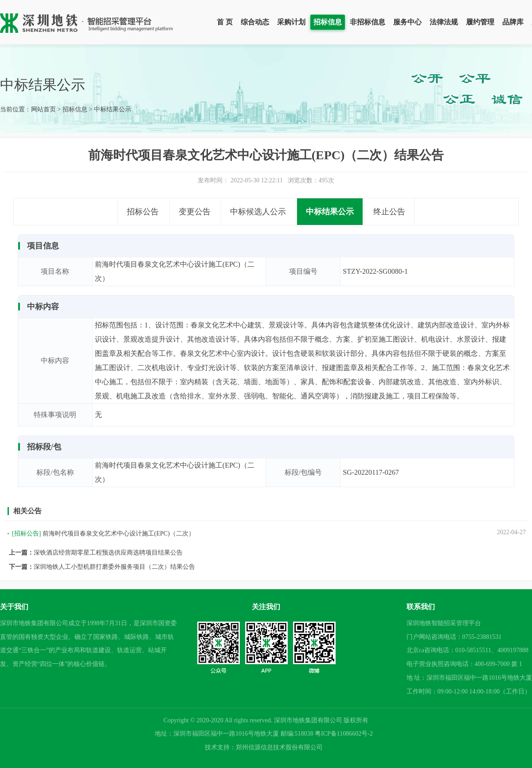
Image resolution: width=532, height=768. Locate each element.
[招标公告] (26, 534)
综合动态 (255, 22)
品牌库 (513, 22)
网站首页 (43, 109)
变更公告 (195, 212)
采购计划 (291, 22)
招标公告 (143, 212)
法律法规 (444, 22)
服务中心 (407, 22)
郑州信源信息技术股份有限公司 (279, 747)
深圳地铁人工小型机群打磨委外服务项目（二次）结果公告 (114, 567)
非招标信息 (368, 22)
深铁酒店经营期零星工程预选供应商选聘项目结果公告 (108, 553)
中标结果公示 (113, 109)
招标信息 (328, 22)
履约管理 (480, 22)
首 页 (225, 22)
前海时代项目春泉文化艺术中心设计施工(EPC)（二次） (119, 534)
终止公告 (389, 212)
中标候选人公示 (258, 212)
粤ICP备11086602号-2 (344, 734)
